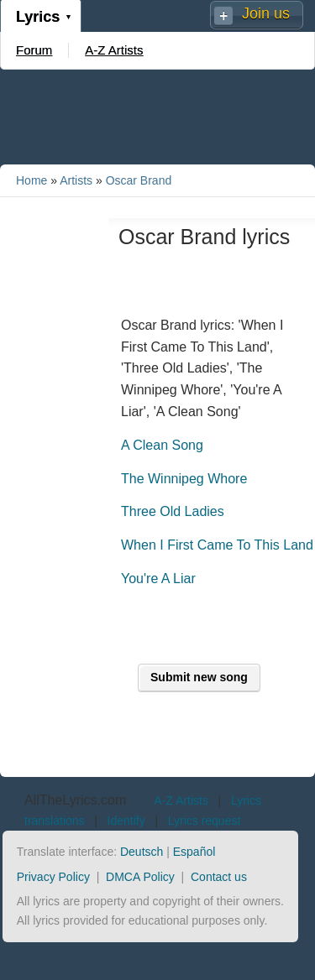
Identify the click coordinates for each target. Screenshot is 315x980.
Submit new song (199, 677)
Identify (126, 821)
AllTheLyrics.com (75, 800)
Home (31, 180)
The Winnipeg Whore (184, 479)
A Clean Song (162, 445)
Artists (76, 180)
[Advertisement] (158, 116)
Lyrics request (205, 821)
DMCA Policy (140, 877)
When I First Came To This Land (217, 545)
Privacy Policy (53, 877)
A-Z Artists (114, 50)
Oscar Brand (139, 180)
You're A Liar (158, 579)
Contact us (219, 877)
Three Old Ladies (173, 511)
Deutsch (142, 852)
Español (194, 852)
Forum (34, 50)
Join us (266, 13)
